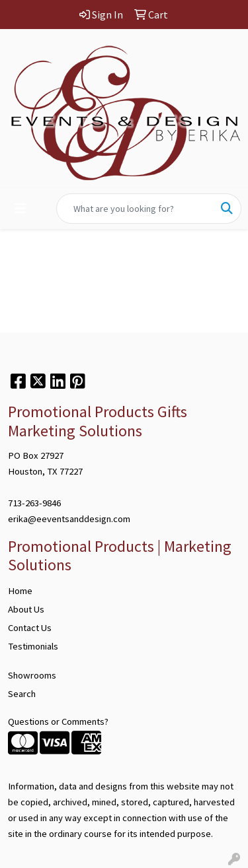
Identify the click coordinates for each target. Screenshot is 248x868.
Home (20, 591)
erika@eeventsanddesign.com (69, 519)
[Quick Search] (135, 209)
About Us (26, 609)
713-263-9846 (34, 503)
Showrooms (32, 675)
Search (22, 694)
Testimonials (33, 646)
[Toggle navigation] (21, 209)
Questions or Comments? (58, 721)
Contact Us (30, 628)
